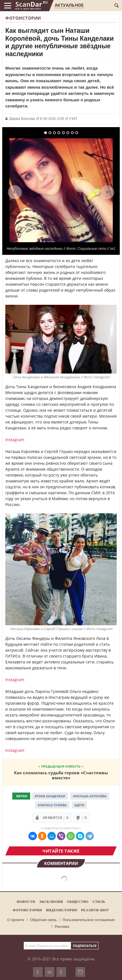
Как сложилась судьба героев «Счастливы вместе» (61, 775)
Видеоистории (62, 910)
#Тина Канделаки (50, 796)
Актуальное (69, 5)
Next (107, 192)
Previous (15, 192)
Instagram (15, 440)
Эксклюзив (51, 902)
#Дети (79, 805)
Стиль (99, 902)
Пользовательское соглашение (89, 920)
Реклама (62, 927)
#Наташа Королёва (90, 796)
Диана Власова (22, 118)
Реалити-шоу (95, 910)
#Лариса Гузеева (52, 805)
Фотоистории (23, 18)
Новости (26, 902)
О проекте (16, 920)
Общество (78, 902)
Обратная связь (44, 920)
